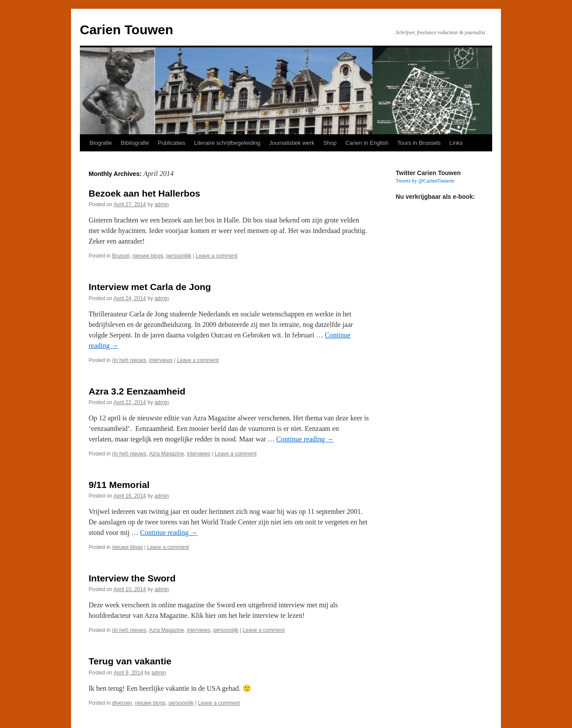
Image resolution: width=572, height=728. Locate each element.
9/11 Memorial (119, 485)
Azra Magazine (166, 454)
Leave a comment (216, 256)
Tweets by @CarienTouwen (425, 181)
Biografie (101, 143)
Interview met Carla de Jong (150, 287)
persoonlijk (179, 256)
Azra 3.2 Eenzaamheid (137, 391)
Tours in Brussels (419, 143)
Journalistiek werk (292, 143)
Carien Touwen (127, 30)
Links (456, 143)
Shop (330, 143)
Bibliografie (135, 143)
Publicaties (172, 143)
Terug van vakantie (130, 661)
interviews (161, 360)
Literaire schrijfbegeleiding (227, 143)
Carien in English (367, 143)
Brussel (121, 256)
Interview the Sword (132, 578)
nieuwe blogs (148, 256)
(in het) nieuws (129, 360)
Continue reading (305, 439)
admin (162, 204)
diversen (122, 703)
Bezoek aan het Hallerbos (144, 193)
